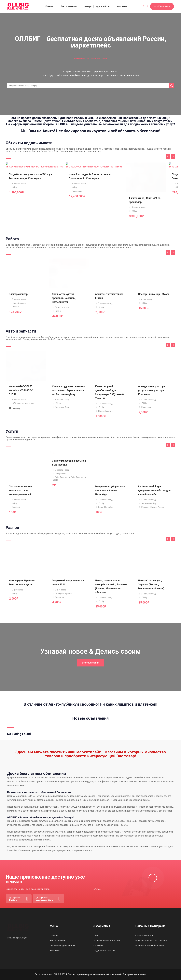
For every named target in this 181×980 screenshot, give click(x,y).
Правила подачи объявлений (150, 946)
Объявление (162, 6)
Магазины (98, 946)
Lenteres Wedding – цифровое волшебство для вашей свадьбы (154, 490)
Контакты (122, 6)
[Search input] (89, 86)
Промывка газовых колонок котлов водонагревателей (21, 490)
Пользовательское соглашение (151, 941)
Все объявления (69, 6)
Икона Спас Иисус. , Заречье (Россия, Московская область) (151, 584)
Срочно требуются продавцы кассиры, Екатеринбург (64, 298)
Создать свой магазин (104, 951)
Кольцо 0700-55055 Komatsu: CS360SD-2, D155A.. (21, 390)
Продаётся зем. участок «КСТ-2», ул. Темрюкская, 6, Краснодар (25, 202)
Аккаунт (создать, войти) (97, 6)
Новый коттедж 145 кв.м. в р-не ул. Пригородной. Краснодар (69, 202)
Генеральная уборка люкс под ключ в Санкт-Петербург (111, 490)
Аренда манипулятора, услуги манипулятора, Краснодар (152, 390)
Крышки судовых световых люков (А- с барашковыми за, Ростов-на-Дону (69, 390)
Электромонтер (18, 294)
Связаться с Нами (145, 936)
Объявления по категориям (106, 941)
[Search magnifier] (172, 86)
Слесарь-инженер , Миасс (154, 294)
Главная (49, 6)
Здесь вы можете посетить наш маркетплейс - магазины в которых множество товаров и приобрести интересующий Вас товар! (91, 754)
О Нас (96, 936)
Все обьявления (91, 663)
